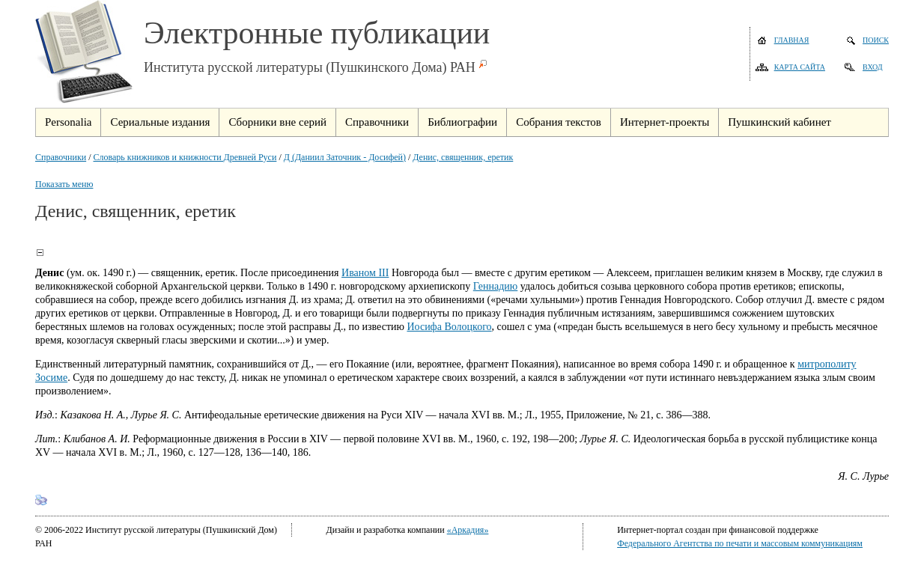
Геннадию (496, 286)
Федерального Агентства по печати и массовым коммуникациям (740, 543)
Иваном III (365, 273)
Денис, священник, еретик (463, 157)
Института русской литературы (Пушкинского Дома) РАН (310, 67)
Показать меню (64, 184)
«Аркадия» (468, 530)
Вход (873, 67)
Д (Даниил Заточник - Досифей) (345, 157)
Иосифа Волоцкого (449, 327)
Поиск (876, 40)
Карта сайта (800, 67)
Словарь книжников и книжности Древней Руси (185, 157)
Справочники (61, 157)
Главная (792, 40)
